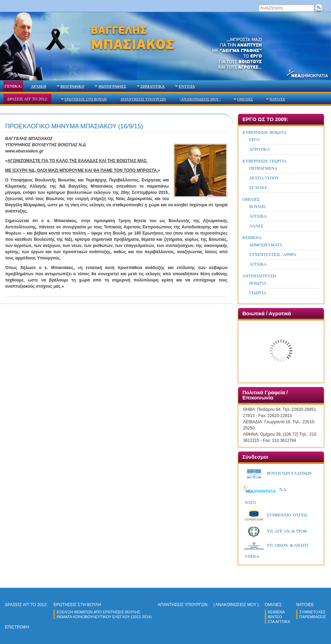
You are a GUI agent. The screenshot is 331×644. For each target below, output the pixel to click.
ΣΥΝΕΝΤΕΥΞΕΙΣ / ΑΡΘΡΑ (273, 255)
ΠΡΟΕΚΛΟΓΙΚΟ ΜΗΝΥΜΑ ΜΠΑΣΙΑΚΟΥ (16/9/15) (74, 126)
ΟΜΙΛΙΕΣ (245, 99)
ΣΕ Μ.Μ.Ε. (259, 188)
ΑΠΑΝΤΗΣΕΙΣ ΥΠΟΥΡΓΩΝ (143, 99)
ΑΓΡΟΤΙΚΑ (260, 149)
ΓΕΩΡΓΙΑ (258, 293)
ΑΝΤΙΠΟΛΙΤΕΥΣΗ (259, 276)
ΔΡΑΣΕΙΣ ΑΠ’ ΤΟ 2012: (27, 99)
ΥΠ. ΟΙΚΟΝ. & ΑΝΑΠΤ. (276, 545)
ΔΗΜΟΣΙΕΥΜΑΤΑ (266, 245)
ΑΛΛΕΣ (256, 226)
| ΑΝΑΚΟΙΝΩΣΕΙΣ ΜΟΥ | (200, 99)
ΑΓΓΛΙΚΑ (258, 216)
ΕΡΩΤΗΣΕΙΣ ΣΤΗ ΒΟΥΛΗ (86, 99)
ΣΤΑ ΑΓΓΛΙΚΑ (279, 622)
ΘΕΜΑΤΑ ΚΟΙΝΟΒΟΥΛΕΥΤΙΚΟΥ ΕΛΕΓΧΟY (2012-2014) (104, 617)
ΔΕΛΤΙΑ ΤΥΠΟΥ (264, 178)
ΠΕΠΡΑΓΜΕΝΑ (263, 168)
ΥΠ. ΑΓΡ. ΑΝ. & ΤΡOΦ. (275, 531)
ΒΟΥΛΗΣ (257, 207)
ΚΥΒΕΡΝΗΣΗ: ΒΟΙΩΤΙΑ (264, 132)
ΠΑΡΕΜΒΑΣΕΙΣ (313, 617)
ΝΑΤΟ (250, 503)
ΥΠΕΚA (252, 556)
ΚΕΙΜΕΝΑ (252, 238)
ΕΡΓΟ (254, 140)
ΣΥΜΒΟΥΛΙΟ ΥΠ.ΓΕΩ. (276, 515)
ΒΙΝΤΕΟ (275, 617)
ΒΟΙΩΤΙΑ (258, 283)
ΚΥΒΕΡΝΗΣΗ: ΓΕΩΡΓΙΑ (264, 161)
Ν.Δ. (265, 489)
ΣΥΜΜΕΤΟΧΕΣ (312, 612)
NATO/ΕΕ (278, 99)
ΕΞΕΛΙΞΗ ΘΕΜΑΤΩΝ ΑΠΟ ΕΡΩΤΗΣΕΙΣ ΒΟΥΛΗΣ (98, 612)
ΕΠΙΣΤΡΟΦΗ (17, 627)
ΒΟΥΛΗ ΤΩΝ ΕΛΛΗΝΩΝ (277, 473)
